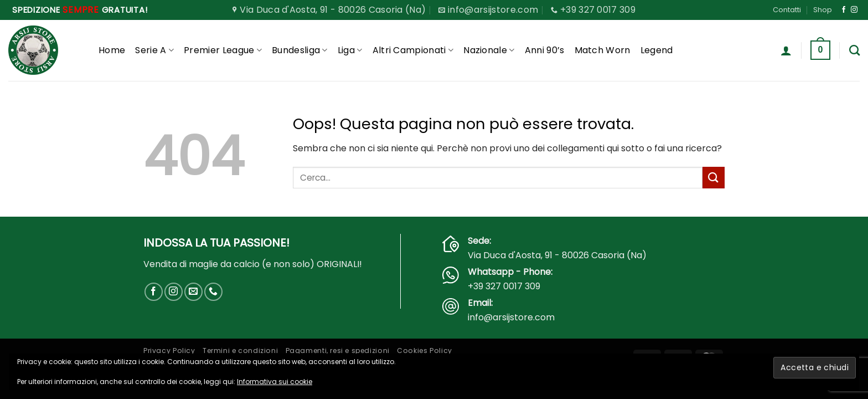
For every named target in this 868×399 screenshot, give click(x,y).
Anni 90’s (545, 50)
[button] (786, 50)
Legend (657, 50)
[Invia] (714, 178)
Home (112, 50)
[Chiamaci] (213, 292)
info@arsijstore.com (511, 317)
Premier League (223, 50)
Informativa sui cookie (275, 382)
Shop (823, 10)
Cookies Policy (425, 351)
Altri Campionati (413, 50)
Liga (350, 50)
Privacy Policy (169, 351)
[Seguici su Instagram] (854, 10)
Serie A (154, 50)
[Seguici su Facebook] (844, 10)
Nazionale (489, 50)
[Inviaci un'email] (193, 292)
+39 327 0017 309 (504, 286)
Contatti (787, 10)
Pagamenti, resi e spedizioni (338, 351)
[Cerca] (854, 50)
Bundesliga (300, 50)
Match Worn (603, 50)
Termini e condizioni (240, 351)
